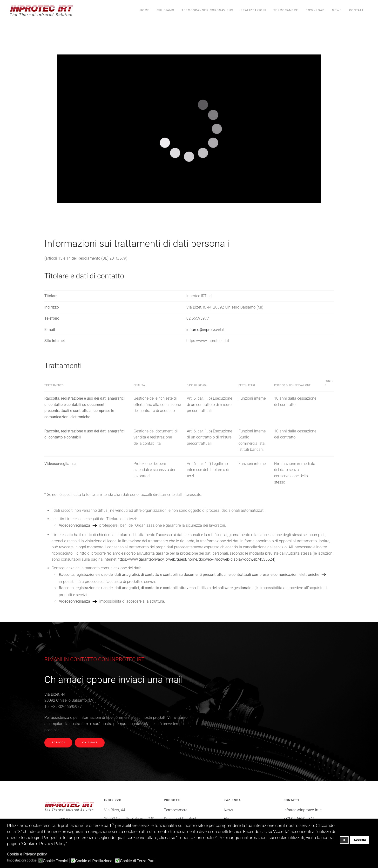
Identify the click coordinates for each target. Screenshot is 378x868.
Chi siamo (165, 10)
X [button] (344, 840)
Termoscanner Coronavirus (207, 10)
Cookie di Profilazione (94, 861)
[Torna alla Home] (42, 10)
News (337, 10)
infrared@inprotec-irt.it (205, 330)
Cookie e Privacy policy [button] (27, 854)
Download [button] (315, 10)
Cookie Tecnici (55, 861)
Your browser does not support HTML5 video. (189, 129)
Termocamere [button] (286, 10)
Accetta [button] (360, 840)
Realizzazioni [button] (253, 10)
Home (145, 10)
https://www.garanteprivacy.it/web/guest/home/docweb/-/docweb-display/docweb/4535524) (196, 559)
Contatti (357, 10)
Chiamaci (90, 743)
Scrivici (58, 743)
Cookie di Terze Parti (138, 861)
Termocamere (176, 810)
